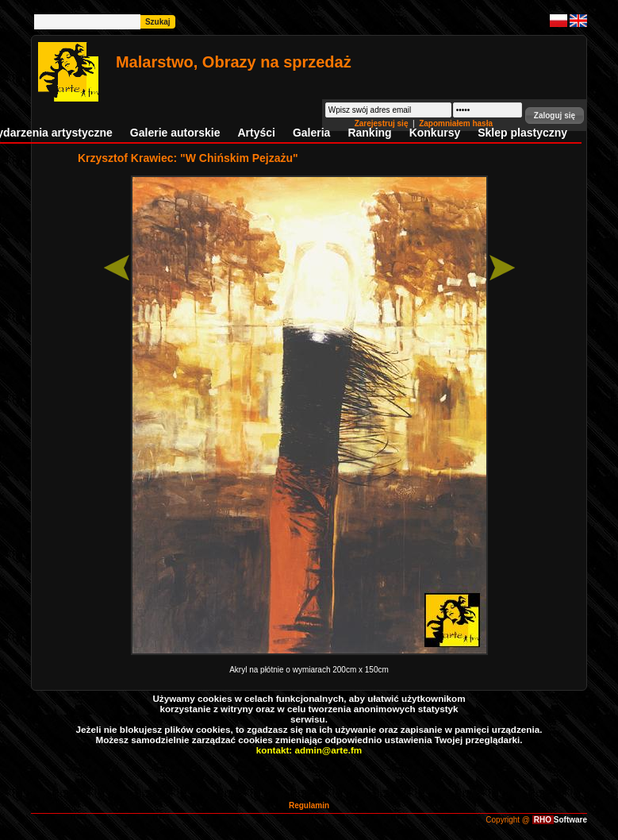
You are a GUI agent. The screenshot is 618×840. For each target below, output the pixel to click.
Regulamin (309, 805)
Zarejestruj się (383, 123)
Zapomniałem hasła (456, 123)
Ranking (369, 133)
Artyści (256, 133)
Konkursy (435, 133)
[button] (555, 116)
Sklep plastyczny (522, 133)
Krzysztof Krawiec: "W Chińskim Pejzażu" (188, 158)
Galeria (311, 133)
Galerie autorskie (175, 133)
